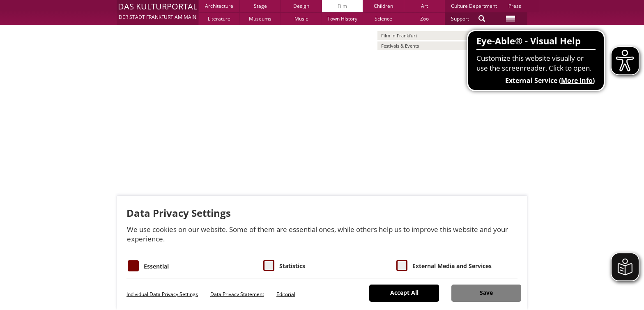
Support (460, 19)
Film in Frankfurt (399, 36)
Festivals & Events (400, 46)
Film (342, 6)
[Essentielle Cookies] (133, 266)
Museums (260, 19)
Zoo (424, 19)
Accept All (404, 293)
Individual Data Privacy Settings (162, 294)
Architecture (219, 6)
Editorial (286, 294)
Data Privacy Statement (237, 294)
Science (383, 19)
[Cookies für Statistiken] (269, 265)
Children (383, 6)
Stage (260, 6)
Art (424, 6)
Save (486, 293)
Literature (219, 19)
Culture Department (474, 6)
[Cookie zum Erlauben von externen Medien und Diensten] (402, 265)
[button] (158, 12)
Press (515, 6)
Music (301, 19)
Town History (342, 19)
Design (301, 6)
